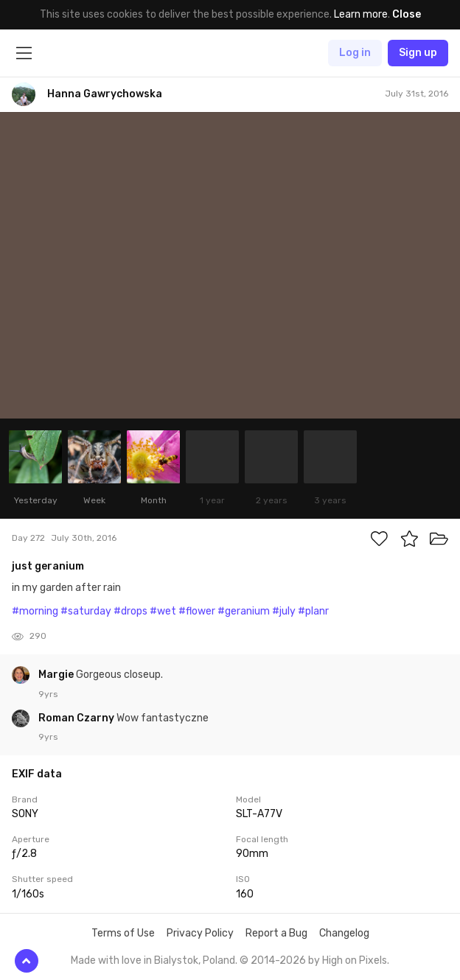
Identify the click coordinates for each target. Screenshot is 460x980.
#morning (35, 611)
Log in (355, 53)
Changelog (344, 933)
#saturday (86, 611)
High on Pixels (355, 960)
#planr (313, 611)
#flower (197, 611)
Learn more (361, 14)
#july (284, 611)
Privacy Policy (200, 933)
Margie (57, 675)
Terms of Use (123, 933)
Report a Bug (276, 933)
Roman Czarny (77, 718)
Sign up (418, 53)
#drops (130, 611)
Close (407, 14)
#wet (163, 611)
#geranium (244, 611)
